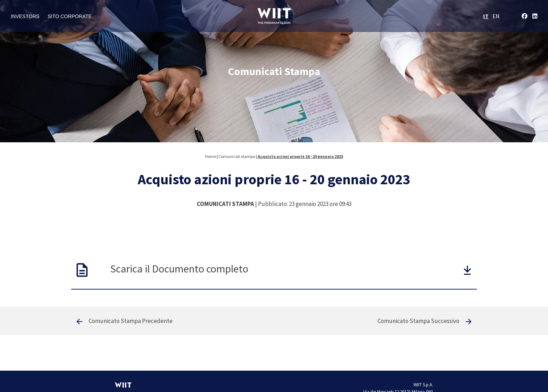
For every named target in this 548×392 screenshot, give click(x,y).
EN (496, 16)
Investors (25, 16)
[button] (467, 270)
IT (486, 16)
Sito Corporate (70, 16)
